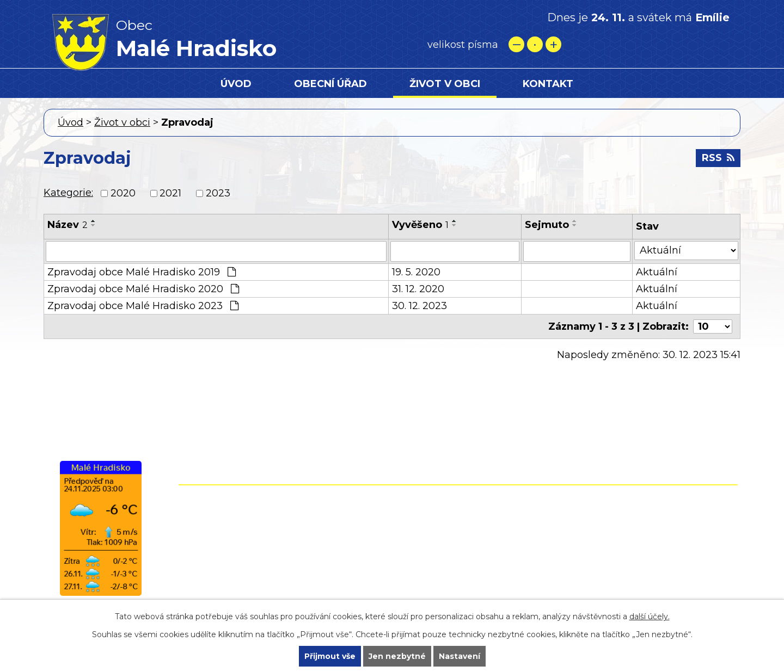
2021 (170, 193)
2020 (123, 193)
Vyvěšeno (420, 225)
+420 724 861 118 (407, 540)
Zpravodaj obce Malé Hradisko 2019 (142, 272)
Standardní (535, 44)
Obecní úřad (330, 84)
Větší (553, 44)
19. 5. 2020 (416, 272)
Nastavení (460, 656)
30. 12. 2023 (419, 306)
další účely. (650, 616)
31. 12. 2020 (418, 289)
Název (68, 225)
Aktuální (657, 272)
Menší (516, 44)
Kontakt (548, 84)
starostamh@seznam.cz (391, 571)
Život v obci (445, 84)
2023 (218, 193)
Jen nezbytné (397, 656)
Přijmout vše (330, 656)
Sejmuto (547, 225)
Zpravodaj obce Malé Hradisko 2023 (143, 306)
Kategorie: (68, 193)
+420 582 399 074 (411, 524)
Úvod (236, 84)
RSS (718, 158)
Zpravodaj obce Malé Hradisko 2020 (143, 289)
